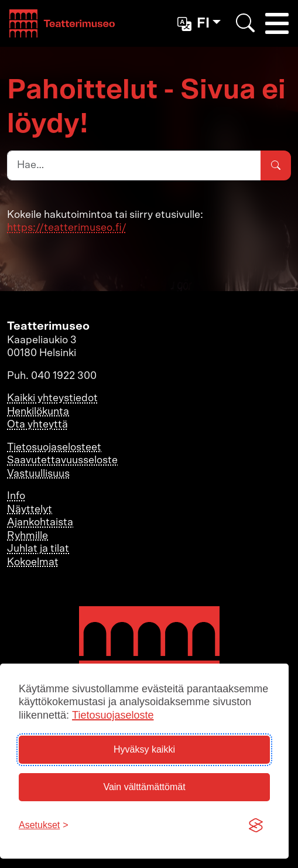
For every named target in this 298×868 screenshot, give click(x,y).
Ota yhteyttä (37, 425)
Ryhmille (28, 536)
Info (16, 496)
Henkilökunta (38, 412)
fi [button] (195, 24)
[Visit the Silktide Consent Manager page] (256, 825)
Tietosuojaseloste (113, 715)
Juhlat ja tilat (38, 549)
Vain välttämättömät (144, 787)
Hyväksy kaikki (144, 749)
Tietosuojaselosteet (54, 447)
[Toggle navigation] (277, 23)
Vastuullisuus (38, 474)
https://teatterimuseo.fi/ (67, 228)
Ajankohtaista (40, 522)
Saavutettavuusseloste (62, 460)
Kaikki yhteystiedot (52, 398)
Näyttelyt (30, 510)
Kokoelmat (33, 562)
